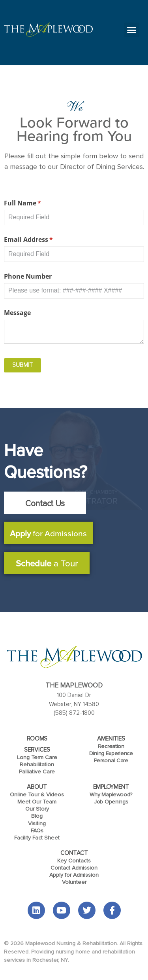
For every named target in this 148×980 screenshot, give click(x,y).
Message (17, 313)
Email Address (41, 239)
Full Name (36, 203)
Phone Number (28, 276)
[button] (132, 30)
